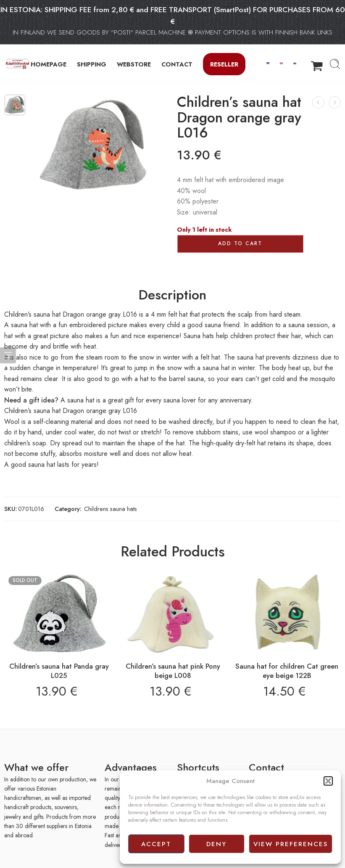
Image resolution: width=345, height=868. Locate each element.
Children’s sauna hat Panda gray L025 (59, 671)
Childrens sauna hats (111, 509)
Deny (216, 844)
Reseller (224, 64)
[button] (328, 781)
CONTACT (177, 64)
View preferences (291, 844)
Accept (156, 844)
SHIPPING (92, 64)
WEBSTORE (134, 64)
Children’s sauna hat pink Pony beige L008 (173, 671)
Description (172, 295)
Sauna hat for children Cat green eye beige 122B (287, 671)
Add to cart (240, 243)
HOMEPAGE (49, 64)
